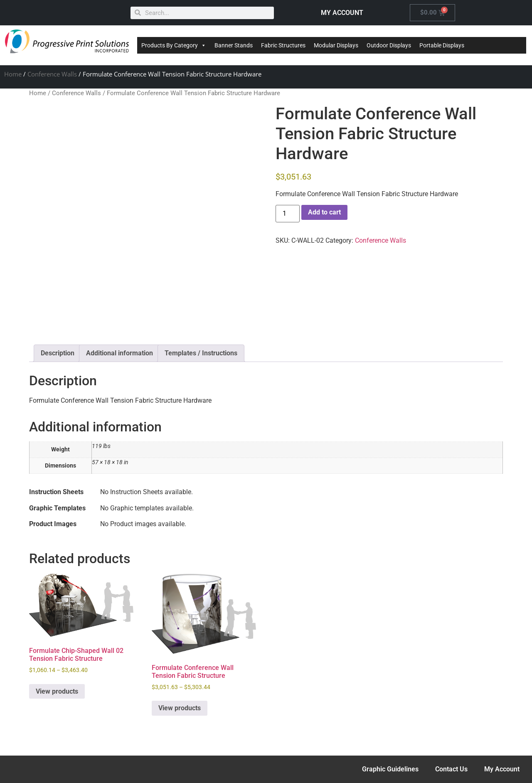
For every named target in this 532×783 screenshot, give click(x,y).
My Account (502, 769)
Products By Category (174, 45)
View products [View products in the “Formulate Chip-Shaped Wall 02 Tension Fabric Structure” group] (57, 691)
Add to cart (324, 212)
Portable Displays (442, 45)
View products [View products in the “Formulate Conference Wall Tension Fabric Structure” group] (180, 708)
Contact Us (451, 769)
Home (13, 74)
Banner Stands (234, 45)
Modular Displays (336, 45)
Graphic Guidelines (390, 769)
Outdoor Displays (389, 45)
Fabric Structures (283, 45)
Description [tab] (58, 353)
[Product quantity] (288, 214)
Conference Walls (52, 74)
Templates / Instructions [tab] (201, 353)
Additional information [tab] (119, 353)
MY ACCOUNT (342, 13)
